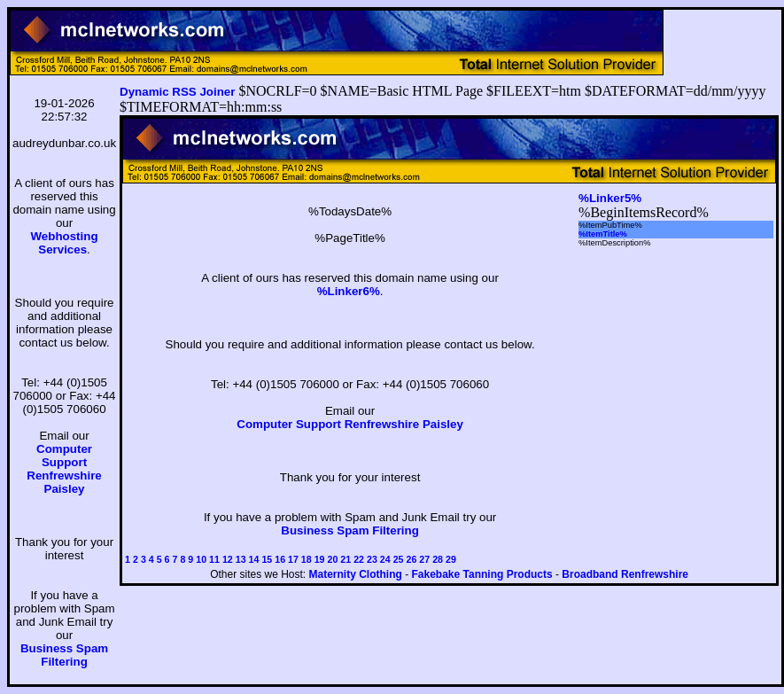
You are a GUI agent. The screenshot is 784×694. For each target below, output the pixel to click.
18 (307, 559)
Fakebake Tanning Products (482, 574)
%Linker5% (610, 198)
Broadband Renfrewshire (625, 574)
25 (399, 559)
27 (424, 559)
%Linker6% (349, 291)
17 (293, 559)
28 (438, 559)
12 (228, 559)
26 (411, 559)
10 (201, 559)
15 (267, 559)
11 (214, 559)
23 (372, 559)
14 (254, 559)
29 (451, 559)
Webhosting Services (65, 243)
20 (333, 559)
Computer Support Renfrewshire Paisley (64, 469)
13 (241, 559)
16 (280, 559)
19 (320, 559)
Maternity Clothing (356, 574)
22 (359, 559)
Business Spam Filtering (64, 655)
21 (345, 559)
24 (385, 559)
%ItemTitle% (603, 234)
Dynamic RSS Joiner (177, 92)
